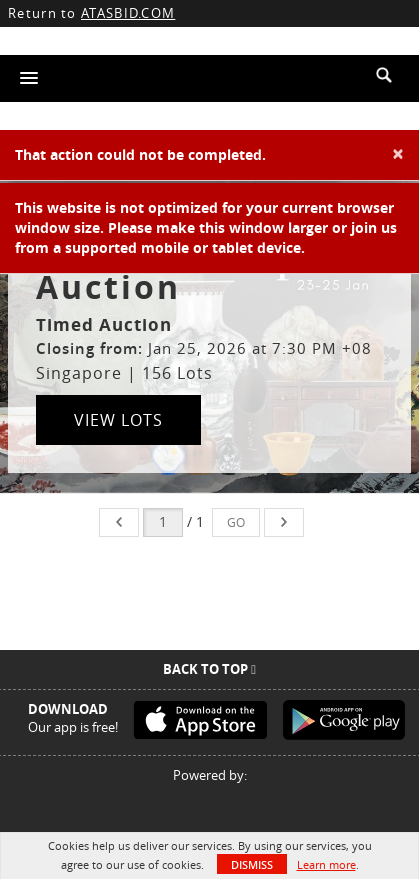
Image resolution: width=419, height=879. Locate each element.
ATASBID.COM (128, 13)
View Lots (118, 420)
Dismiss (252, 864)
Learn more (326, 864)
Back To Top (209, 669)
